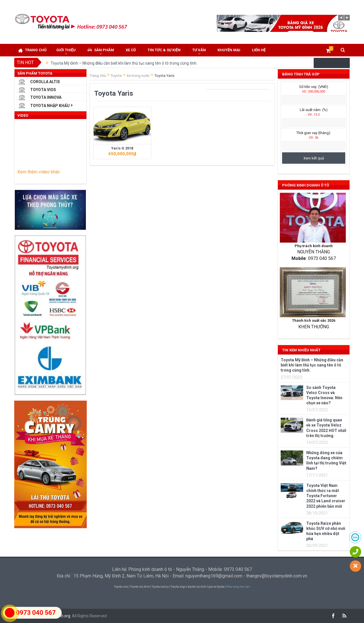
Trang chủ (32, 50)
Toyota (116, 76)
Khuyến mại (229, 50)
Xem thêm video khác (39, 172)
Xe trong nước (138, 76)
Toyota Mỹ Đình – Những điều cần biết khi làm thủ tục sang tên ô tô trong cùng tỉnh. (124, 63)
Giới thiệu (66, 50)
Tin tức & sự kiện (164, 50)
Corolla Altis (45, 82)
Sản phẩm (101, 50)
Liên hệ (259, 50)
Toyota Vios (43, 90)
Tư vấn (199, 50)
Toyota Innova (46, 97)
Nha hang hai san (238, 587)
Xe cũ (131, 50)
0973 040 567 (36, 613)
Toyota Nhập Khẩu (50, 106)
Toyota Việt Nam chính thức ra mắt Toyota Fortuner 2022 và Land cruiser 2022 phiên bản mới (326, 496)
